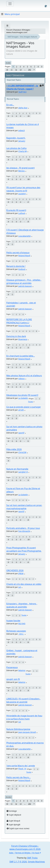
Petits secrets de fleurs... (18, 777)
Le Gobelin (23, 398)
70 (28, 347)
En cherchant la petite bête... (21, 356)
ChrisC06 (22, 452)
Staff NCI (23, 92)
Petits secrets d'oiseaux (18, 253)
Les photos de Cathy (16, 148)
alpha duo (23, 108)
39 (28, 520)
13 (21, 70)
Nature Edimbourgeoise (18, 729)
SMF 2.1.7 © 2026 (18, 862)
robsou (22, 379)
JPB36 (21, 573)
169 (28, 539)
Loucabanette (25, 236)
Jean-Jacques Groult (27, 732)
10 (7, 70)
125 (28, 367)
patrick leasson (25, 286)
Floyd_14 (22, 769)
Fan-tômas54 (24, 531)
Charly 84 (23, 151)
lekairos (22, 670)
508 (28, 179)
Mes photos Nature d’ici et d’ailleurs (24, 376)
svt (20, 587)
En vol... (10, 105)
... (25, 70)
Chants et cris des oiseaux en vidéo (24, 584)
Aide (11, 853)
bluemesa (23, 339)
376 (28, 159)
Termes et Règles (23, 853)
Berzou (22, 171)
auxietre (22, 194)
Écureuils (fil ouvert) (16, 210)
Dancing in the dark (16, 336)
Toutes (30, 402)
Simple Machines (36, 862)
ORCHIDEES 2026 (15, 570)
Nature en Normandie (17, 469)
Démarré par (19, 75)
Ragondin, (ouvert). (16, 138)
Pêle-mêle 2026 (14, 449)
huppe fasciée (13, 621)
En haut (9, 797)
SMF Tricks (32, 858)
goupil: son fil (13, 679)
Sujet (8, 75)
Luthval (22, 213)
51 (28, 441)
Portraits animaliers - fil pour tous (23, 528)
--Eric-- (21, 634)
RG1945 (22, 624)
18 (28, 690)
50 (28, 642)
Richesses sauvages (16, 631)
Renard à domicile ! (16, 266)
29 (28, 221)
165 (28, 116)
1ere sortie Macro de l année (21, 766)
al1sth (21, 410)
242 (30, 70)
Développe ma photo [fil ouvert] (22, 395)
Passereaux (12, 667)
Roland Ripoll (24, 256)
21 (28, 387)
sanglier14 (23, 472)
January (22, 141)
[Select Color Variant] (46, 6)
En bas (8, 63)
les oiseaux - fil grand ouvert (20, 168)
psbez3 (22, 130)
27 (28, 202)
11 (12, 70)
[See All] (7, 26)
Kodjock (22, 269)
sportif (21, 433)
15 (28, 480)
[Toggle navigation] (10, 4)
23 (28, 562)
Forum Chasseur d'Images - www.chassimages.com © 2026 (25, 848)
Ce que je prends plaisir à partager (24, 407)
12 (16, 70)
